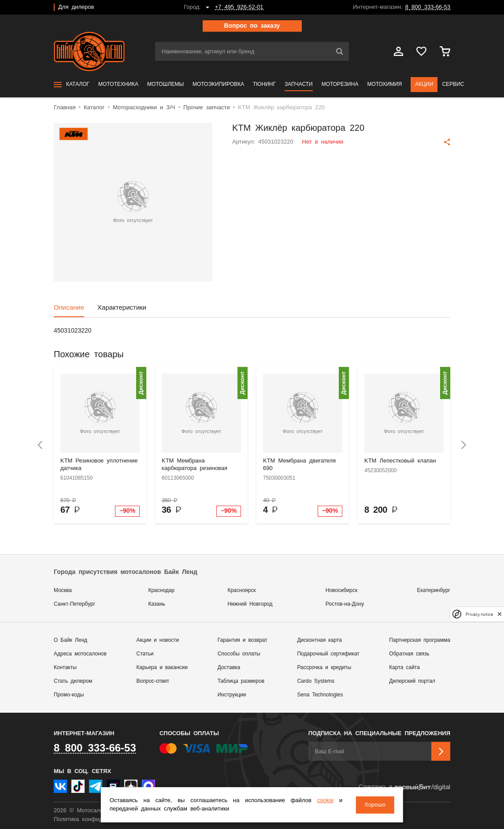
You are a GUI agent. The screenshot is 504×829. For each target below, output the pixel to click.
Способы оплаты (239, 654)
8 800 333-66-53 (428, 7)
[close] (500, 614)
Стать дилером (73, 681)
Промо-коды (69, 695)
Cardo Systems (316, 681)
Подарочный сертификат (328, 654)
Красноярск (241, 590)
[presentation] (40, 445)
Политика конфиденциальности (97, 820)
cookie (326, 801)
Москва (63, 590)
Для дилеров (76, 7)
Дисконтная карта (319, 640)
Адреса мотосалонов (80, 654)
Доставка (229, 668)
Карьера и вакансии (162, 668)
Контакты (65, 668)
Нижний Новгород (250, 604)
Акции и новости (158, 640)
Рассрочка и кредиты (324, 668)
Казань (157, 604)
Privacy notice (479, 614)
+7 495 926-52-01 (239, 7)
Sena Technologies (320, 695)
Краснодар (161, 590)
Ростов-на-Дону (345, 604)
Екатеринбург (434, 590)
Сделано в (404, 787)
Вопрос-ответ (153, 681)
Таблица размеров (241, 681)
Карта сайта (404, 668)
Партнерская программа (420, 640)
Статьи (145, 654)
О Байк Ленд (70, 640)
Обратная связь (409, 654)
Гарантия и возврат (243, 640)
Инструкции (232, 695)
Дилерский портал (412, 681)
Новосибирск (341, 590)
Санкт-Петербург (74, 604)
